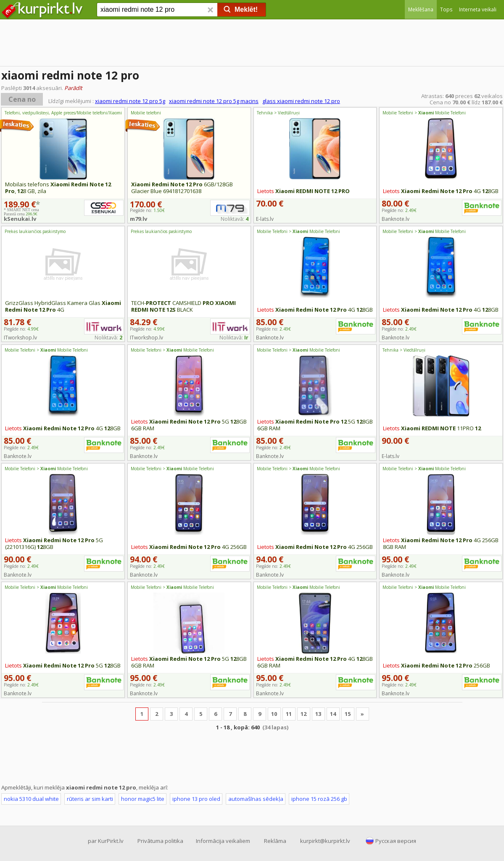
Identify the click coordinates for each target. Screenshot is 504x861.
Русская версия (396, 841)
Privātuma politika (160, 841)
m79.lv (139, 219)
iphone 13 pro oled (196, 799)
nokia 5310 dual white (31, 799)
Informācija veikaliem (223, 841)
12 (303, 714)
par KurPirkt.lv (106, 841)
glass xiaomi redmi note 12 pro (301, 101)
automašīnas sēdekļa (256, 799)
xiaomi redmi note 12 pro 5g (130, 101)
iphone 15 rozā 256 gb (319, 799)
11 (289, 714)
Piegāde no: (399, 210)
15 (348, 714)
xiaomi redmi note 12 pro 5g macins (214, 101)
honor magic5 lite (143, 799)
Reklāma (275, 841)
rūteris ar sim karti (90, 799)
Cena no (22, 99)
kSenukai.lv (20, 219)
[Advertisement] (252, 44)
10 (274, 714)
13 (318, 714)
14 (333, 714)
